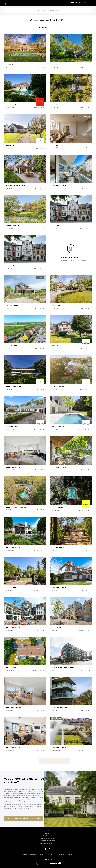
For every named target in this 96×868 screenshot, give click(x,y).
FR (85, 3)
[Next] (67, 761)
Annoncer (48, 833)
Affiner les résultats (48, 10)
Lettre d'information (48, 836)
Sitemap (41, 854)
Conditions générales (48, 841)
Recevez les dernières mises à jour (24, 818)
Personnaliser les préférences (65, 854)
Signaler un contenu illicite (48, 843)
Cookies (50, 854)
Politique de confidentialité (48, 838)
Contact (48, 831)
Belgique (62, 20)
